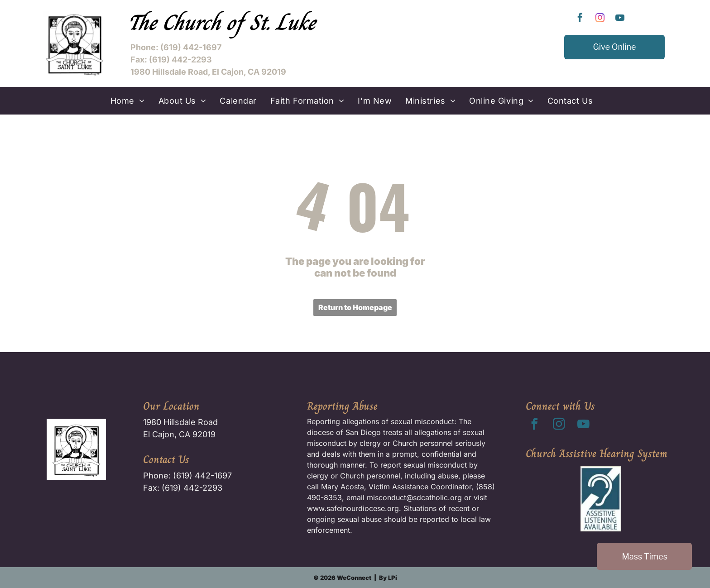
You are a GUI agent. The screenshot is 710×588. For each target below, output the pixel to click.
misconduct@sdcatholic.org (414, 497)
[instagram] (600, 19)
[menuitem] (128, 101)
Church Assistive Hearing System (597, 453)
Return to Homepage (355, 307)
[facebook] (580, 19)
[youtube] (620, 19)
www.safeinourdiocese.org (353, 508)
